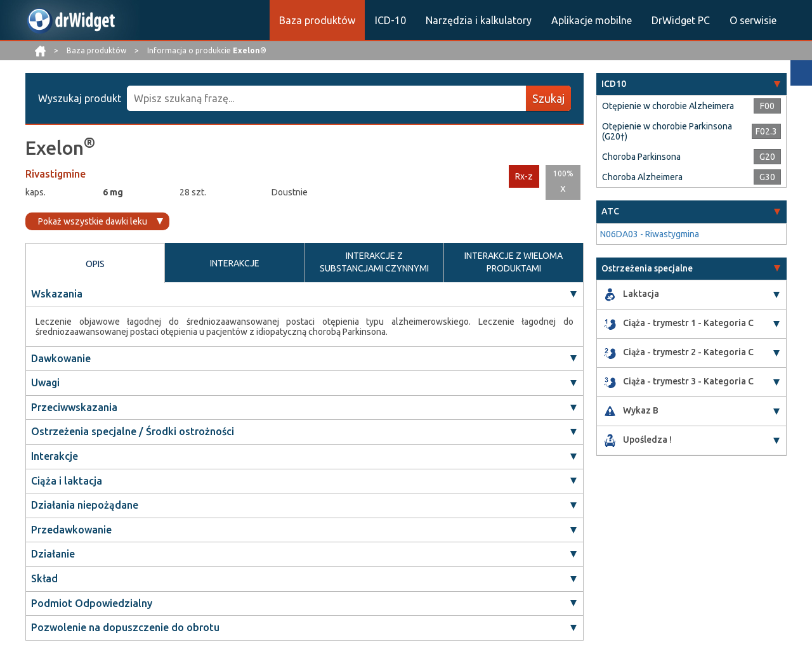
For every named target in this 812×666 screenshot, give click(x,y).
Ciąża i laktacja (67, 481)
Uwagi (45, 382)
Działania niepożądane (85, 505)
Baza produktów (317, 20)
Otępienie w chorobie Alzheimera (668, 106)
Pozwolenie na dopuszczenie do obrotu (125, 627)
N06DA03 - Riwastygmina (650, 234)
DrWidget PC (681, 20)
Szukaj (548, 98)
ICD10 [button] (614, 84)
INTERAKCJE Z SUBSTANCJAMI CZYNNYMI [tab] (374, 262)
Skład (44, 578)
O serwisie (753, 20)
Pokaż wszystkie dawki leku (93, 221)
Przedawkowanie (71, 530)
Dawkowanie (61, 358)
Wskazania (57, 294)
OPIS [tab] (95, 264)
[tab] (691, 84)
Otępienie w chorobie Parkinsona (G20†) (667, 131)
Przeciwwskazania (74, 407)
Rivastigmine (56, 174)
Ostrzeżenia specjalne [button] (647, 268)
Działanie (53, 554)
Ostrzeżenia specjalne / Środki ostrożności (133, 431)
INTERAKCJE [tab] (235, 263)
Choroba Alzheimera (642, 177)
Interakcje (55, 456)
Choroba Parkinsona (641, 157)
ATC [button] (610, 211)
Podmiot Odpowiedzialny (92, 603)
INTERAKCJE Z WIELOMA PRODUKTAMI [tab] (514, 262)
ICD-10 (390, 20)
